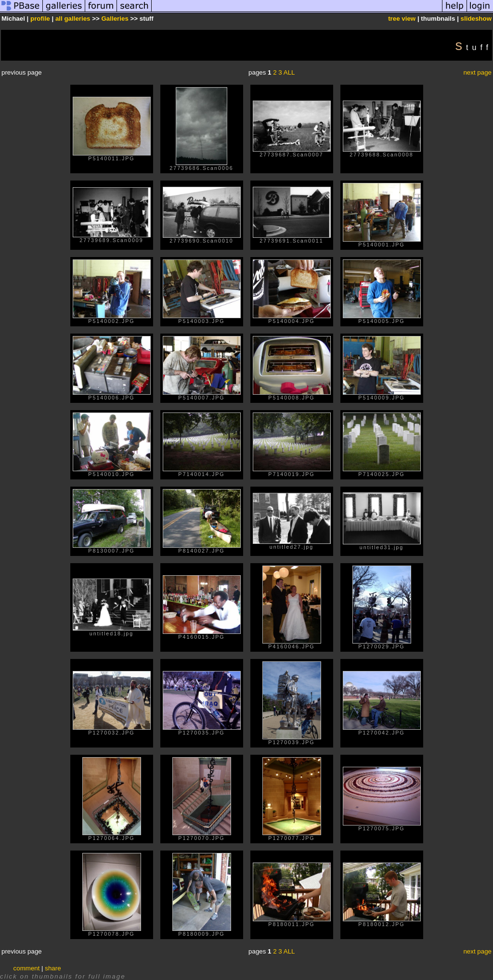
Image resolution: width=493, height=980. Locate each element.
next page (477, 72)
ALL (289, 72)
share (53, 968)
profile (40, 19)
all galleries (73, 19)
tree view (402, 19)
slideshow (476, 19)
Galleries (115, 19)
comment (27, 968)
